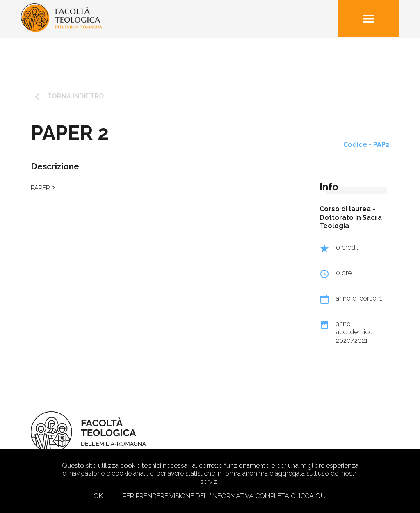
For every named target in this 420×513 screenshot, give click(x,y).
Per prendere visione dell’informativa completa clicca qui (225, 496)
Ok (98, 496)
